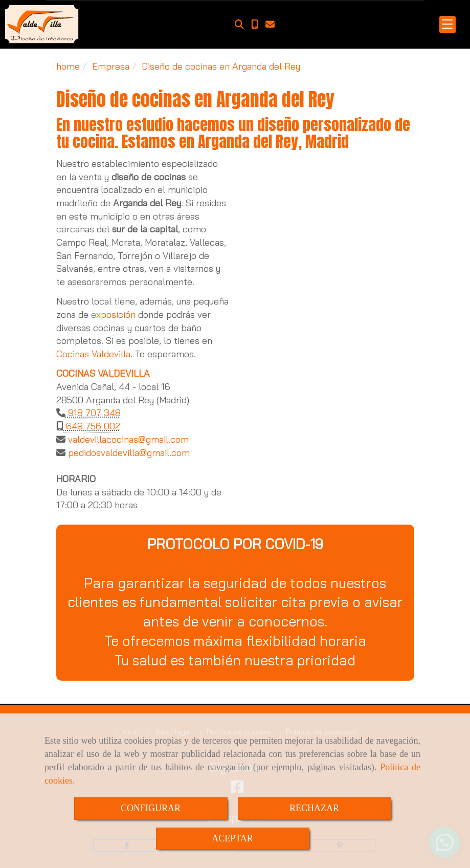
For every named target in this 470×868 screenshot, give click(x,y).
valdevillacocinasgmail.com (127, 439)
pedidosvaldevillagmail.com (128, 453)
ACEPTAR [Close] (232, 838)
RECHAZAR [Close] (314, 808)
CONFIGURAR (151, 808)
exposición (113, 314)
